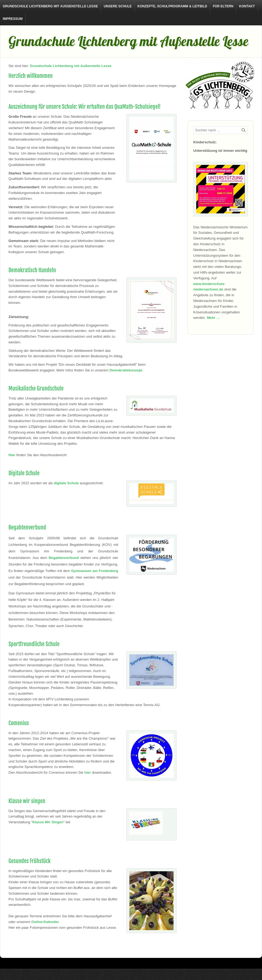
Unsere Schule (118, 6)
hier (88, 772)
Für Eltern (223, 6)
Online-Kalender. (45, 922)
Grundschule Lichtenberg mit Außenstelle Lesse (50, 6)
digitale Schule (66, 483)
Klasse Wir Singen (48, 822)
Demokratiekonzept (126, 370)
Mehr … (213, 318)
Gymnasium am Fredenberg (95, 571)
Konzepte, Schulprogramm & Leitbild (172, 6)
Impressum (13, 19)
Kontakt (247, 6)
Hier (12, 455)
